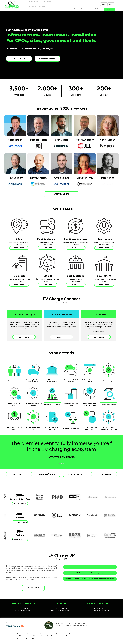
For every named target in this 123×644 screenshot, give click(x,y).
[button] (59, 464)
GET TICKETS (19, 59)
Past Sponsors (20, 504)
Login (111, 4)
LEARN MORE (33, 588)
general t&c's (50, 639)
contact (58, 639)
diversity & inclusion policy (36, 636)
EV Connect (99, 9)
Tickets (104, 4)
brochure (66, 639)
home (63, 9)
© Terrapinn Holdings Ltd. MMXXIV (27, 639)
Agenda (90, 9)
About (70, 9)
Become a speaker (20, 522)
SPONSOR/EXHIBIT (47, 59)
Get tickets (110, 9)
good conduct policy (23, 633)
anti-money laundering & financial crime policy (57, 633)
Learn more (19, 248)
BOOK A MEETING (76, 474)
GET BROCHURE (104, 474)
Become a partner (20, 540)
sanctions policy (64, 636)
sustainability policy (51, 636)
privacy (41, 639)
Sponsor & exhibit (80, 9)
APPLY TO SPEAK (61, 194)
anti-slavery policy (36, 633)
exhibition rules (21, 636)
